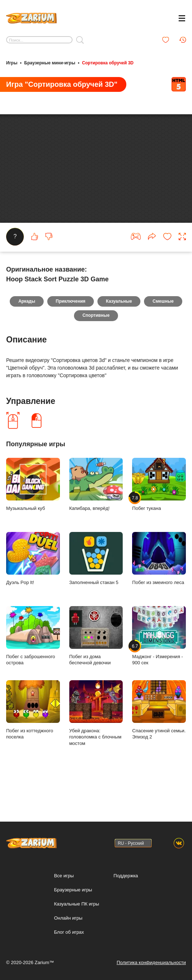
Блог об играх (69, 932)
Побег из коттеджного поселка (33, 748)
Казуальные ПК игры (77, 904)
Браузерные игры (73, 890)
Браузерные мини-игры (50, 63)
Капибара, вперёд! (96, 522)
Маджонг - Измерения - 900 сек (159, 674)
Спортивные (96, 353)
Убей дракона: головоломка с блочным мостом (96, 751)
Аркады (26, 339)
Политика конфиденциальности (151, 962)
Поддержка (126, 876)
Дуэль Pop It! (33, 596)
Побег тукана (159, 522)
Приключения (70, 339)
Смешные (163, 339)
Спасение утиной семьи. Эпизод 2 (159, 748)
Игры (12, 63)
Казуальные (119, 339)
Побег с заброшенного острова (33, 674)
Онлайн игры (68, 918)
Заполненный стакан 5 (96, 596)
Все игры (64, 876)
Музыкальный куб (33, 522)
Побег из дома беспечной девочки (96, 674)
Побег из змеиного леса (159, 596)
